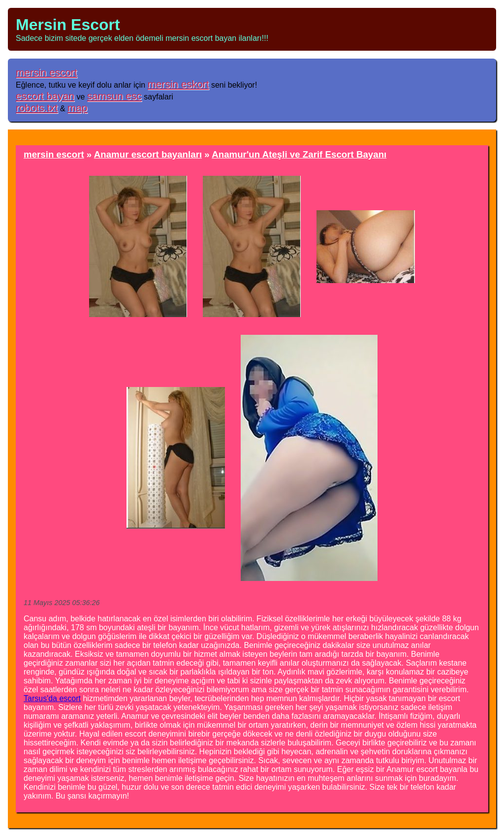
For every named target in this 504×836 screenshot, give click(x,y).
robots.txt (37, 108)
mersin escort (47, 72)
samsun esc (114, 96)
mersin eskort (178, 84)
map (77, 108)
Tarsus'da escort (52, 698)
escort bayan (45, 96)
